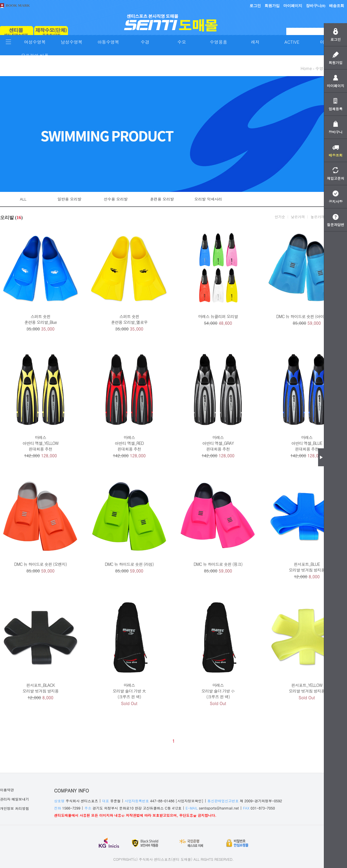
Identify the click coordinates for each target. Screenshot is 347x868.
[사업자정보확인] (189, 801)
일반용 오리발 (69, 199)
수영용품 (219, 42)
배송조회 (337, 6)
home (306, 68)
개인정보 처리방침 (14, 808)
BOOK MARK (18, 5)
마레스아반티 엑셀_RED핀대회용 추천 (129, 443)
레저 (255, 42)
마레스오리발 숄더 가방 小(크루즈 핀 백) (218, 691)
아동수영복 (108, 42)
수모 (182, 42)
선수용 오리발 (116, 199)
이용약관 (7, 790)
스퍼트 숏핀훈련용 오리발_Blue (40, 319)
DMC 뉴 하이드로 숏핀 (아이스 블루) (307, 316)
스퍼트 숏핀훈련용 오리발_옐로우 (129, 319)
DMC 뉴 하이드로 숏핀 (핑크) (218, 564)
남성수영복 (72, 42)
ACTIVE (292, 42)
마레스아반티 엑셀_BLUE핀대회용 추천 (307, 443)
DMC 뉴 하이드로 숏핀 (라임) (129, 564)
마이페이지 (293, 6)
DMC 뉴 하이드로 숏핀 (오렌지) (40, 564)
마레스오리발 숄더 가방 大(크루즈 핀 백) (129, 691)
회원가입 (272, 6)
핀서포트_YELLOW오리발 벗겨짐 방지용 (307, 688)
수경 (145, 42)
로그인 (255, 6)
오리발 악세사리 (208, 199)
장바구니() (316, 6)
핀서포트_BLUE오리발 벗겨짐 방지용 (307, 567)
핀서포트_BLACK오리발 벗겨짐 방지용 (40, 688)
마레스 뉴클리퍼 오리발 (218, 316)
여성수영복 (35, 42)
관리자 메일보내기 (14, 799)
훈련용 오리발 (162, 199)
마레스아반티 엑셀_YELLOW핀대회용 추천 (40, 443)
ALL (23, 199)
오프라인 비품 (35, 55)
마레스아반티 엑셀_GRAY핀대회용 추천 (218, 443)
